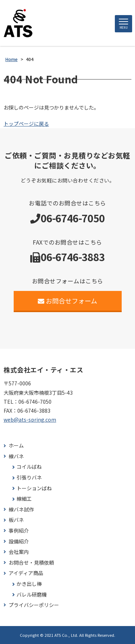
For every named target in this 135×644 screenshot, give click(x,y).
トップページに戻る (26, 124)
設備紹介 (19, 541)
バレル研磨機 (32, 595)
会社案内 (19, 552)
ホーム (16, 446)
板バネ (16, 520)
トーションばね (34, 488)
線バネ (16, 456)
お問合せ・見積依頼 (31, 563)
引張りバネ (29, 478)
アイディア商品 (26, 573)
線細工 (24, 499)
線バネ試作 (21, 509)
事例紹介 (19, 531)
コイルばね (29, 467)
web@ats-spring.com (30, 420)
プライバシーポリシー (34, 605)
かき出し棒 (29, 584)
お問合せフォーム (67, 301)
